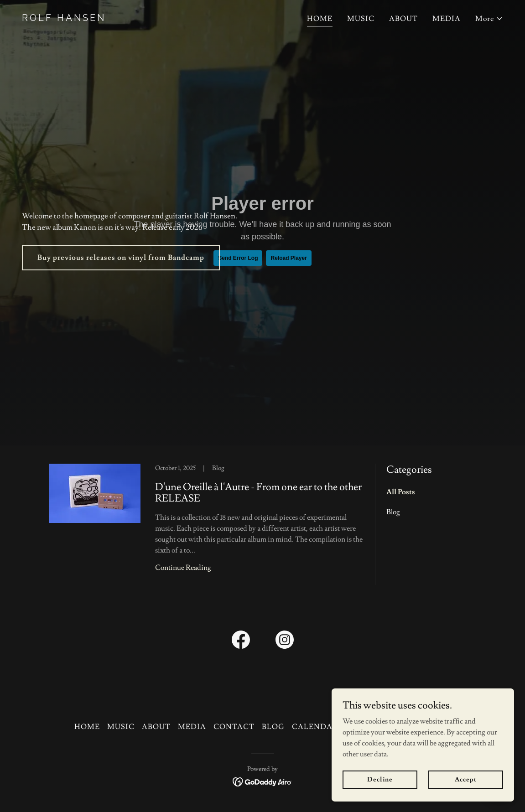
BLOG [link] (273, 727)
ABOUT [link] (403, 19)
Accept (465, 779)
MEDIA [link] (447, 19)
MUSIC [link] (361, 19)
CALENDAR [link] (315, 727)
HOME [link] (320, 19)
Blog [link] (393, 512)
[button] (489, 19)
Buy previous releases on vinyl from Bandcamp (121, 258)
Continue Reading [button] (183, 568)
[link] (139, 19)
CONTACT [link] (234, 727)
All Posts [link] (401, 492)
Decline (380, 779)
